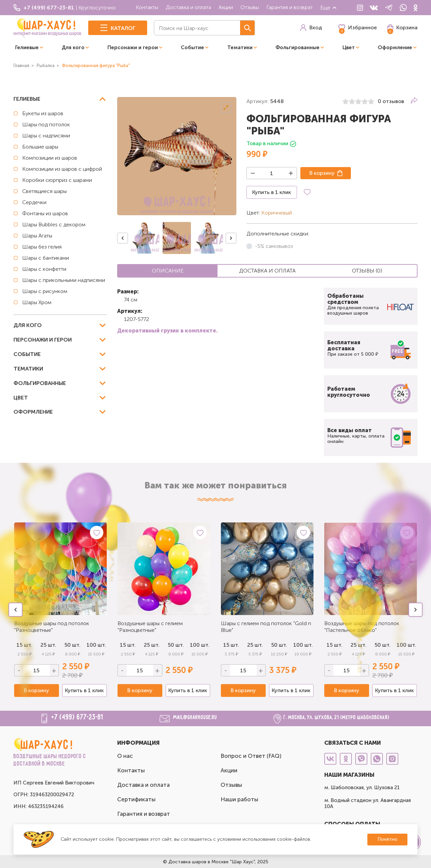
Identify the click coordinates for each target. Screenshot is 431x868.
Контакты (147, 7)
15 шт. (128, 645)
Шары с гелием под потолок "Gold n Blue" (266, 627)
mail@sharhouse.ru (195, 718)
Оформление (395, 47)
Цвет (349, 47)
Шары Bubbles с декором (54, 224)
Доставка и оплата (188, 7)
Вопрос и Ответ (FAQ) (251, 756)
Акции (226, 7)
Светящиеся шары (44, 191)
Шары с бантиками (46, 258)
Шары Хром (37, 302)
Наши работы (239, 799)
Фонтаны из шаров (45, 213)
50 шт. (176, 645)
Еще (329, 8)
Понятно (387, 839)
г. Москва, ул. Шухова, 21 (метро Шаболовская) (337, 718)
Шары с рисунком (45, 291)
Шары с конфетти (44, 269)
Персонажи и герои (133, 47)
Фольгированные (297, 47)
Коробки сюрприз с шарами (57, 180)
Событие (192, 47)
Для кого (73, 47)
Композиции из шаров (50, 158)
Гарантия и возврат (290, 7)
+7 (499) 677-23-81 (77, 717)
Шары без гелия (42, 247)
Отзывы (250, 7)
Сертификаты (136, 799)
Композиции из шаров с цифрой (62, 169)
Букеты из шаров (43, 113)
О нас (125, 756)
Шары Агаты (37, 236)
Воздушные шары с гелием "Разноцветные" (150, 627)
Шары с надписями (46, 136)
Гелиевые (27, 47)
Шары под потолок (46, 124)
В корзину (322, 173)
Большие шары (40, 147)
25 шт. (152, 645)
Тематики (240, 47)
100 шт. (96, 645)
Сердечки (34, 202)
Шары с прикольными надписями (64, 280)
